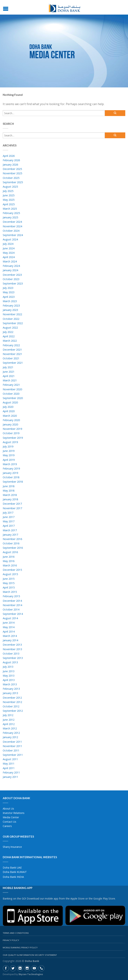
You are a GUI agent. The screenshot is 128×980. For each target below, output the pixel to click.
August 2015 (10, 574)
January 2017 (10, 535)
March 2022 (10, 341)
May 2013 (9, 676)
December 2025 (12, 169)
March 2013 (10, 684)
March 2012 (10, 728)
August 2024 (10, 239)
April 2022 (9, 336)
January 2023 (10, 310)
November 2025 (12, 173)
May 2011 (9, 764)
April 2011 (9, 768)
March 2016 (10, 565)
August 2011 (10, 759)
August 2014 (10, 618)
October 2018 (11, 477)
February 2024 (11, 266)
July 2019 (8, 446)
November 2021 (12, 354)
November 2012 (12, 702)
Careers (7, 826)
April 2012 (9, 724)
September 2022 (13, 323)
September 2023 (13, 283)
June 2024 (9, 248)
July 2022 (8, 332)
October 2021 (11, 358)
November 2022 (12, 314)
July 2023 (8, 288)
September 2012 (13, 711)
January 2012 (10, 737)
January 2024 (10, 270)
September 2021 (13, 363)
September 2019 (13, 438)
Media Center (11, 817)
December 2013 (12, 645)
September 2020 (13, 398)
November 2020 (12, 389)
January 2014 (10, 640)
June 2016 (9, 557)
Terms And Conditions (16, 933)
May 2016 (9, 561)
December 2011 (12, 742)
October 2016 (11, 543)
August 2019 (10, 442)
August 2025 (10, 187)
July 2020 (8, 407)
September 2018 (13, 482)
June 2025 (9, 195)
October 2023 (11, 279)
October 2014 (11, 609)
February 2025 (11, 213)
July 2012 (8, 715)
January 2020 (10, 424)
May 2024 (9, 253)
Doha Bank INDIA (13, 877)
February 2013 (11, 689)
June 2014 (9, 623)
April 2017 (9, 526)
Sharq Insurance (12, 847)
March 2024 (10, 261)
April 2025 (9, 204)
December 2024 (12, 222)
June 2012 (9, 720)
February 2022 (11, 345)
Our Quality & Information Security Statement (30, 955)
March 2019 (10, 464)
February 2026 (11, 160)
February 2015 (11, 596)
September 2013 (13, 658)
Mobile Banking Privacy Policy (20, 947)
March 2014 (10, 636)
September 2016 (13, 548)
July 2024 (8, 244)
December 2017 (12, 504)
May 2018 (9, 491)
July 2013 (8, 667)
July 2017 (8, 513)
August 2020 (10, 402)
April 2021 (9, 376)
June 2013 (9, 671)
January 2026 (10, 165)
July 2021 (8, 367)
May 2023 (9, 292)
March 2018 (10, 495)
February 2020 (11, 420)
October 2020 (11, 394)
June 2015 (9, 579)
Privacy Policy (11, 940)
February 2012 (11, 733)
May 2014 (9, 627)
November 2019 (12, 429)
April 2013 (9, 680)
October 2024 (11, 231)
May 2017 (9, 521)
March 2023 (10, 301)
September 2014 (13, 614)
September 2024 (13, 235)
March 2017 (10, 530)
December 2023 (12, 275)
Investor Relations (14, 813)
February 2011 (11, 772)
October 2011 (11, 750)
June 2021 (9, 372)
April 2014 (9, 632)
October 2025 (11, 178)
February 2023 (11, 306)
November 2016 (12, 539)
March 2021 (10, 380)
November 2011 (12, 746)
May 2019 (9, 455)
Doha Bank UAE (12, 868)
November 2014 (12, 605)
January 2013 (10, 693)
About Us (8, 809)
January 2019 (10, 473)
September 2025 (13, 182)
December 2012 (12, 698)
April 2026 (9, 156)
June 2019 (9, 451)
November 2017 (12, 508)
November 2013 (12, 649)
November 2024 (12, 226)
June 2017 (9, 517)
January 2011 (10, 777)
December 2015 (12, 570)
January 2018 (10, 499)
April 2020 (9, 411)
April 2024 (9, 257)
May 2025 (9, 200)
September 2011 (13, 755)
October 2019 (11, 433)
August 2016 (10, 552)
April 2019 (9, 460)
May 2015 (9, 583)
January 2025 (10, 217)
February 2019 (11, 469)
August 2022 (10, 328)
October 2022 (11, 319)
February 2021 (11, 385)
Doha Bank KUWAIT (15, 872)
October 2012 (11, 706)
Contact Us (9, 822)
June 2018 (9, 486)
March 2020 (10, 416)
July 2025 (8, 191)
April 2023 (9, 297)
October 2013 (11, 654)
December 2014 (12, 601)
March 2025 (10, 209)
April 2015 (9, 587)
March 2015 (10, 592)
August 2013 (10, 662)
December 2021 (12, 350)
